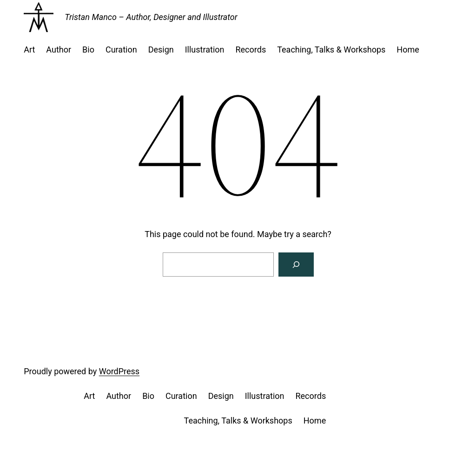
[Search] (296, 265)
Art (29, 50)
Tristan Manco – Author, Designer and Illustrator (151, 17)
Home (408, 50)
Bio (88, 50)
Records (251, 50)
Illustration (205, 50)
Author (59, 50)
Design (161, 50)
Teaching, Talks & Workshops (331, 50)
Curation (121, 50)
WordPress (119, 371)
